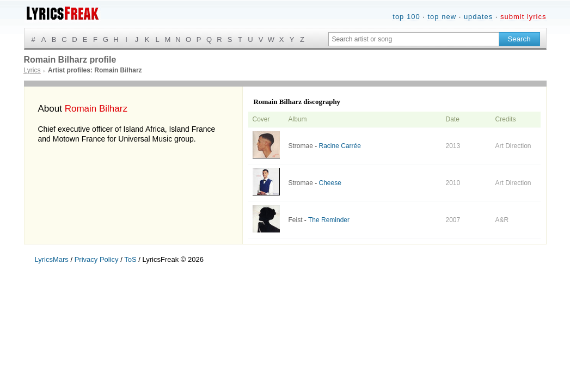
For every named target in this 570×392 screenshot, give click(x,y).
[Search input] (414, 39)
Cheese (330, 183)
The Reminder (329, 220)
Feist (296, 220)
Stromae (301, 146)
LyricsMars (52, 259)
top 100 (406, 17)
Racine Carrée (340, 146)
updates (478, 17)
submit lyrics (523, 17)
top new (442, 17)
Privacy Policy (97, 259)
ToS (130, 259)
